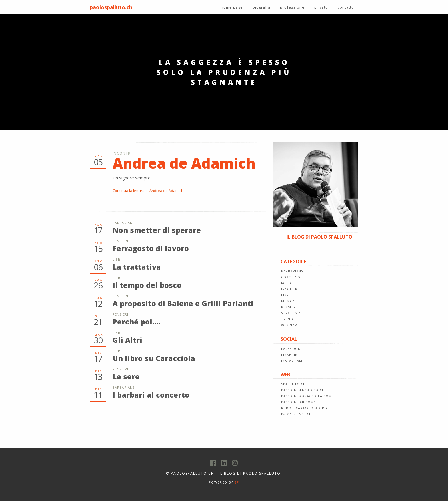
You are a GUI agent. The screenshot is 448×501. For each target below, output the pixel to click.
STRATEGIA (291, 313)
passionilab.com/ (298, 402)
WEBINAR (289, 325)
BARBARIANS (292, 271)
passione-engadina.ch (303, 390)
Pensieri (120, 241)
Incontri (122, 153)
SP (237, 482)
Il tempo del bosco (147, 285)
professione (292, 7)
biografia (261, 7)
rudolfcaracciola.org (304, 408)
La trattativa (137, 267)
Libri (117, 259)
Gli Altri (127, 340)
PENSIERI (289, 307)
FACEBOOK (291, 349)
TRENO (287, 319)
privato (321, 7)
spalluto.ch (293, 384)
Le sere (126, 376)
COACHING (291, 277)
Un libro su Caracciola (154, 358)
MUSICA (288, 301)
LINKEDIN (289, 355)
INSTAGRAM (292, 361)
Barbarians (124, 223)
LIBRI (286, 295)
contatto (346, 7)
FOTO (286, 283)
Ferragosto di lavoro (151, 248)
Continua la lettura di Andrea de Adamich (148, 191)
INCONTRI (290, 289)
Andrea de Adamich (184, 163)
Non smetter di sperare (157, 230)
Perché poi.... (136, 322)
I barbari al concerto (151, 395)
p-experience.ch (297, 414)
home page (232, 7)
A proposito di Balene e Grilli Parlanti (183, 303)
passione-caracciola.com (306, 396)
